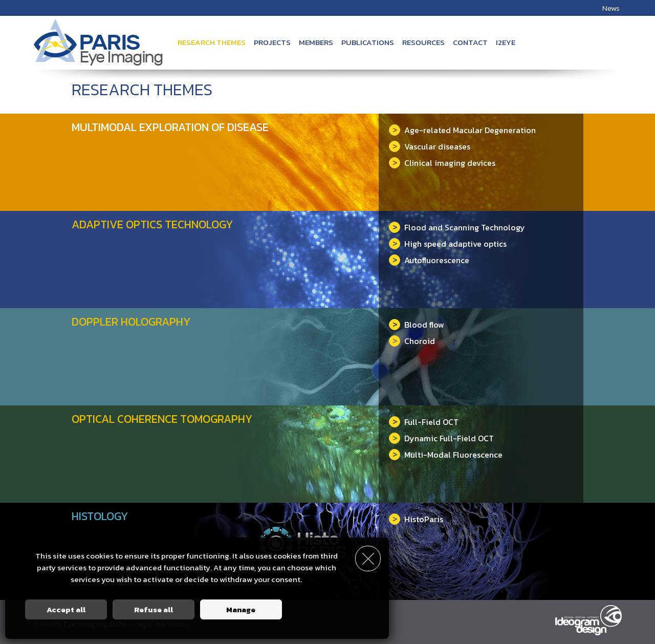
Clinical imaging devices (442, 163)
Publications (368, 42)
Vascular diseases (430, 146)
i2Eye (506, 42)
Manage (241, 609)
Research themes (212, 42)
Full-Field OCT (424, 422)
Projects (272, 42)
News (611, 8)
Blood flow (417, 325)
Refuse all (154, 609)
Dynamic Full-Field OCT (441, 438)
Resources (423, 42)
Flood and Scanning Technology (457, 227)
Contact (470, 42)
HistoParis (416, 519)
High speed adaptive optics (448, 244)
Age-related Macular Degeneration (462, 130)
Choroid (412, 341)
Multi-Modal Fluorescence (446, 455)
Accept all (66, 609)
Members (316, 42)
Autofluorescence (429, 260)
